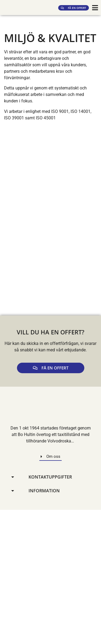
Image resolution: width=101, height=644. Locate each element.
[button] (50, 477)
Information (44, 491)
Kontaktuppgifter (50, 477)
